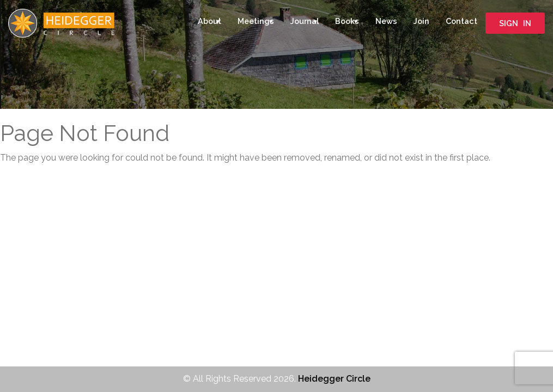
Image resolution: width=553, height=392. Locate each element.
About (209, 21)
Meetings (256, 21)
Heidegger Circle (334, 379)
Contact (461, 21)
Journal (305, 21)
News (386, 21)
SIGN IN (515, 23)
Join (421, 21)
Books (347, 21)
